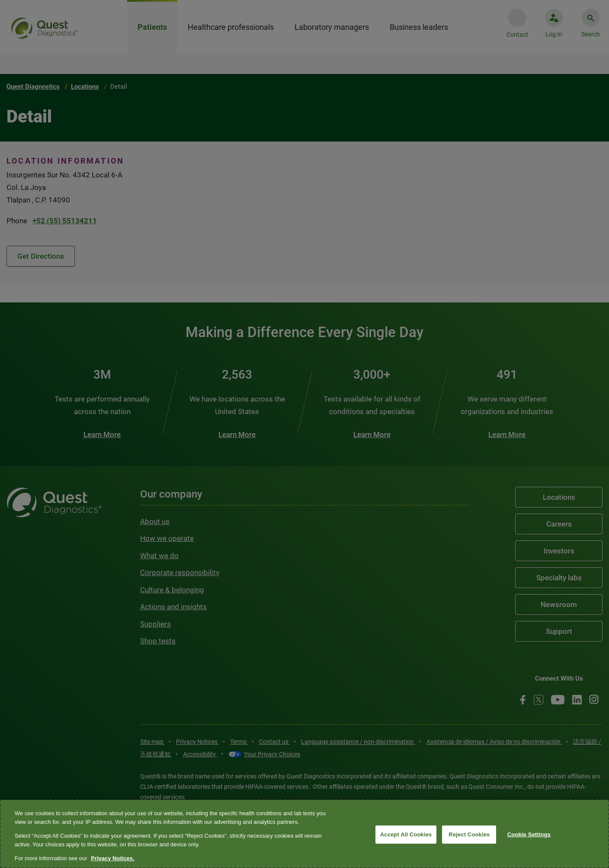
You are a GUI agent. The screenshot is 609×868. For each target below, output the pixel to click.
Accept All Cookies (406, 834)
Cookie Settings (529, 834)
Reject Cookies (469, 834)
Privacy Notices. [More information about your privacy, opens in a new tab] (112, 858)
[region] (304, 834)
